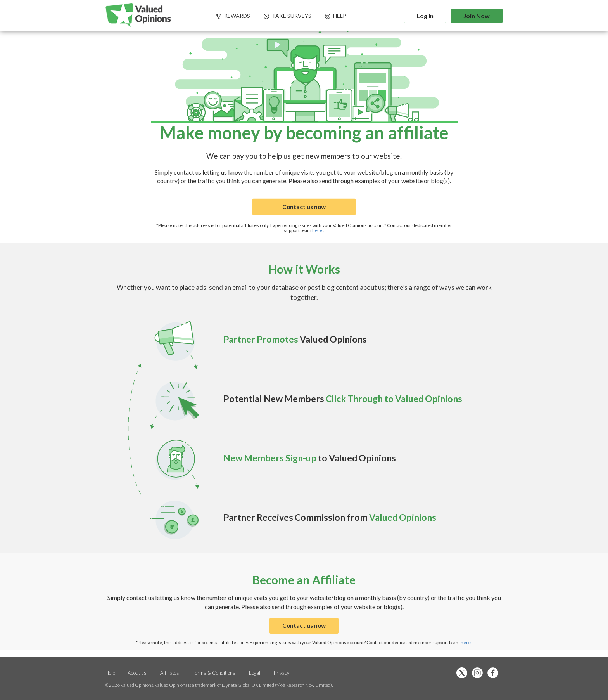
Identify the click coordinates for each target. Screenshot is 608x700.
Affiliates (170, 673)
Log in (425, 16)
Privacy (282, 673)
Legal (255, 673)
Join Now (477, 16)
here (318, 230)
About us (137, 673)
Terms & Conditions (215, 673)
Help (110, 673)
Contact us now (304, 207)
